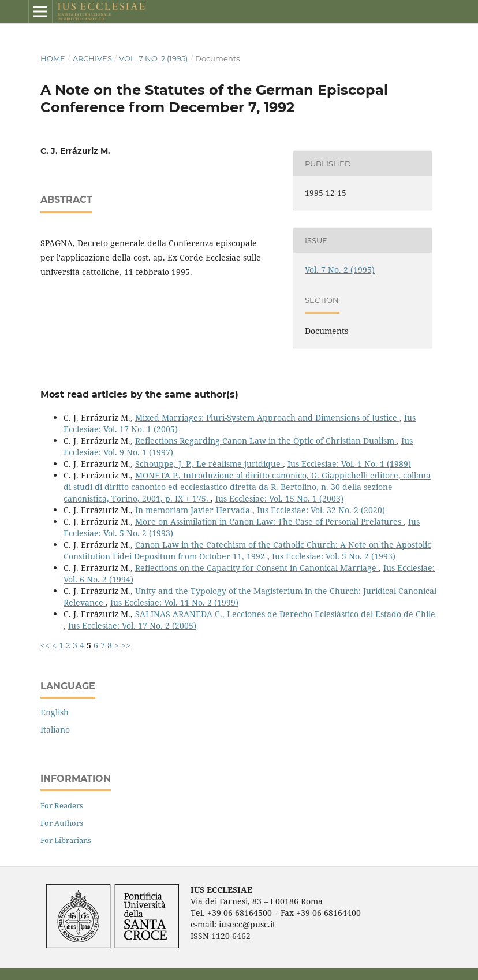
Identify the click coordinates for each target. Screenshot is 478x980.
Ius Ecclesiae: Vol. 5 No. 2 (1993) (334, 556)
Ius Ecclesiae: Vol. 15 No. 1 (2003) (279, 498)
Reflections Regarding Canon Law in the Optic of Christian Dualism (266, 441)
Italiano (55, 730)
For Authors (62, 823)
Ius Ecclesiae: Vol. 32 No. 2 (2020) (321, 510)
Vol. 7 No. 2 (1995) (153, 58)
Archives (92, 58)
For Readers (62, 805)
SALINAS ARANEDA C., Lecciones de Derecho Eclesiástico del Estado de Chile (285, 614)
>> (126, 645)
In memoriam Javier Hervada (194, 510)
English (55, 712)
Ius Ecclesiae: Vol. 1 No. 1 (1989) (349, 464)
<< (45, 645)
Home (53, 58)
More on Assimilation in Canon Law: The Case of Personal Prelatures (269, 521)
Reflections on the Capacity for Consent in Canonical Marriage (257, 568)
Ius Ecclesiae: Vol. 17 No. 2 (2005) (132, 626)
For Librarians (66, 840)
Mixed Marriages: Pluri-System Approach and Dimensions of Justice (267, 417)
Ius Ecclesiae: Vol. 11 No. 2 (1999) (174, 602)
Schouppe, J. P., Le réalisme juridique (209, 464)
